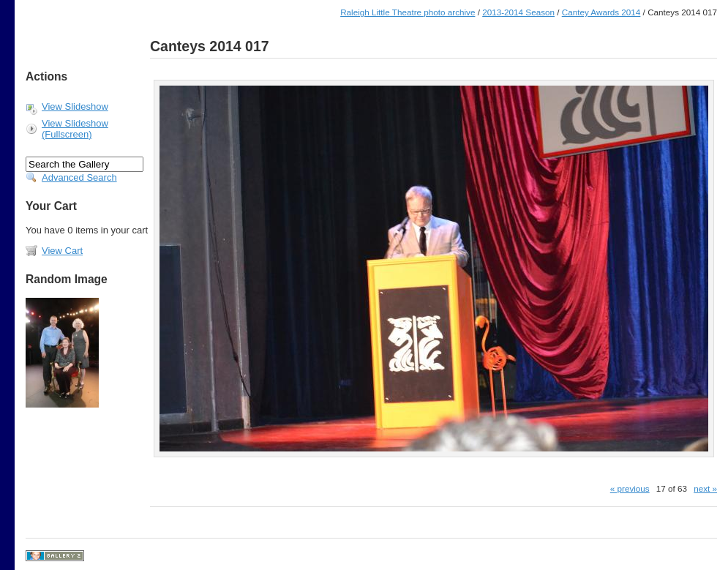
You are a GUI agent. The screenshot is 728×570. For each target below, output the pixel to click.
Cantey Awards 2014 (601, 12)
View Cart (62, 251)
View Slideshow (75, 106)
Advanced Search (79, 177)
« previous (630, 488)
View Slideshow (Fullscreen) (75, 129)
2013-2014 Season (518, 12)
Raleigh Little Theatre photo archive (408, 12)
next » (705, 488)
